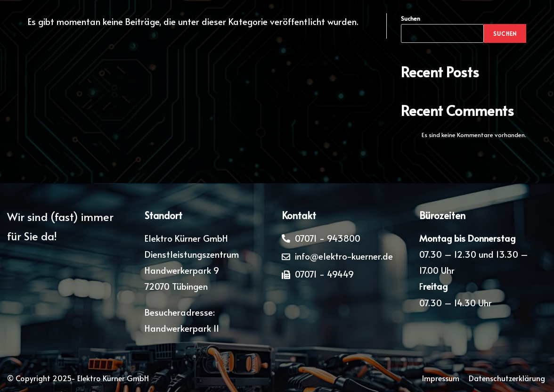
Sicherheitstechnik (296, 16)
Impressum (441, 378)
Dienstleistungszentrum (248, 37)
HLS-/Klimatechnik (389, 15)
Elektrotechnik (206, 16)
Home (144, 15)
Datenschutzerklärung (508, 378)
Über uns (338, 37)
